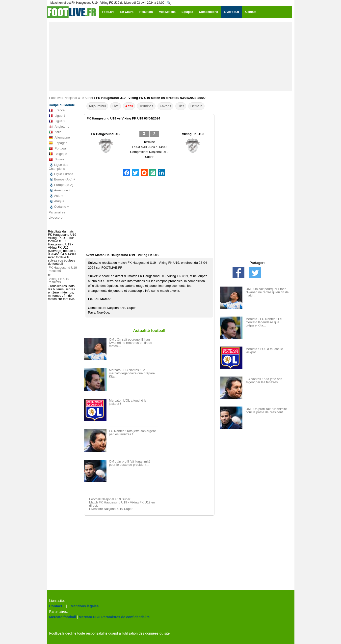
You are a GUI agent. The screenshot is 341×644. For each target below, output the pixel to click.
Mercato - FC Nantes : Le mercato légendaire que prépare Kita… (132, 373)
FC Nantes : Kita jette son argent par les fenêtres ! (132, 433)
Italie (55, 132)
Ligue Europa (61, 174)
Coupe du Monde (62, 105)
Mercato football (63, 617)
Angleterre (59, 127)
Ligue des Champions (58, 167)
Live (116, 106)
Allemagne (59, 138)
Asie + (56, 196)
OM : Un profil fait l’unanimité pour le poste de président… (130, 463)
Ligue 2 (57, 121)
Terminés (146, 106)
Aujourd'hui (97, 106)
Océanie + (59, 207)
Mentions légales (85, 606)
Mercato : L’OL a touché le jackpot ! (128, 402)
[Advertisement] (171, 57)
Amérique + (60, 190)
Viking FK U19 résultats (59, 280)
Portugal (58, 148)
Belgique (58, 154)
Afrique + (58, 201)
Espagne (58, 143)
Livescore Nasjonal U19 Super (111, 509)
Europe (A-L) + (62, 179)
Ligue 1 (57, 116)
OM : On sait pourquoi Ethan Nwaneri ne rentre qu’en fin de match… (131, 343)
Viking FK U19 (193, 134)
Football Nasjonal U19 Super (110, 499)
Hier (181, 106)
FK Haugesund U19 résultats (63, 269)
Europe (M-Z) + (63, 185)
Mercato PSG (90, 617)
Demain (196, 106)
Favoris (165, 106)
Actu (129, 106)
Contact (56, 606)
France (57, 110)
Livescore (56, 218)
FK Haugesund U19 (106, 134)
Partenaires (57, 212)
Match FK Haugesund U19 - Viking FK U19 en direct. (122, 504)
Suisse (57, 159)
